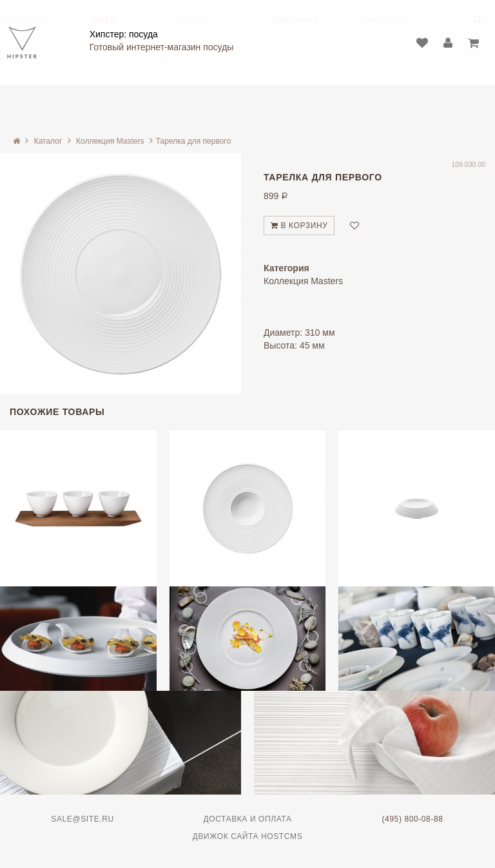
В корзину (299, 226)
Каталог (48, 141)
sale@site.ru (82, 819)
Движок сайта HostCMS (248, 836)
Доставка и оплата (248, 819)
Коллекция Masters (110, 141)
